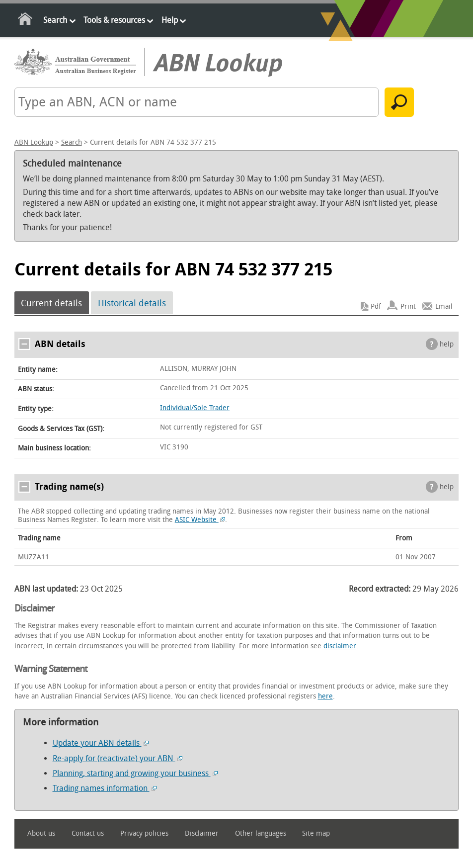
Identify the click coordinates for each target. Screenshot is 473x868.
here (325, 696)
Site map (316, 833)
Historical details (132, 303)
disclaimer (340, 646)
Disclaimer (202, 833)
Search (55, 20)
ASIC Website (200, 520)
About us (41, 833)
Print (408, 306)
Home (26, 21)
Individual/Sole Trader (195, 408)
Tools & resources (114, 20)
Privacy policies (144, 833)
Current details (51, 303)
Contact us (88, 833)
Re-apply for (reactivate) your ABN (118, 758)
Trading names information (105, 788)
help (447, 344)
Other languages (261, 833)
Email (444, 306)
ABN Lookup (34, 142)
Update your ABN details (101, 743)
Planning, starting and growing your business (135, 773)
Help (170, 20)
